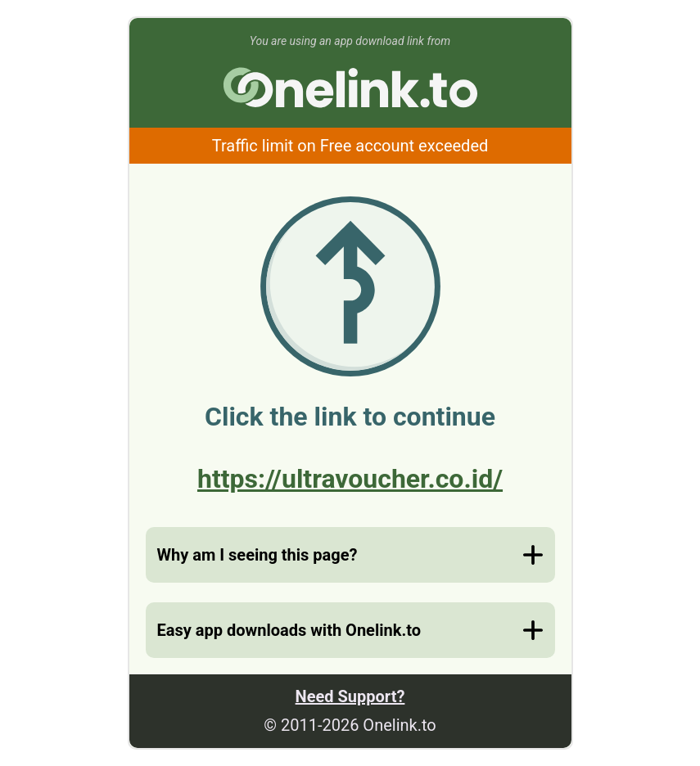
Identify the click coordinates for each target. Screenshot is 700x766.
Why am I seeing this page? (257, 555)
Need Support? (350, 696)
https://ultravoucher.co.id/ (350, 479)
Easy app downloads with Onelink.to (289, 630)
